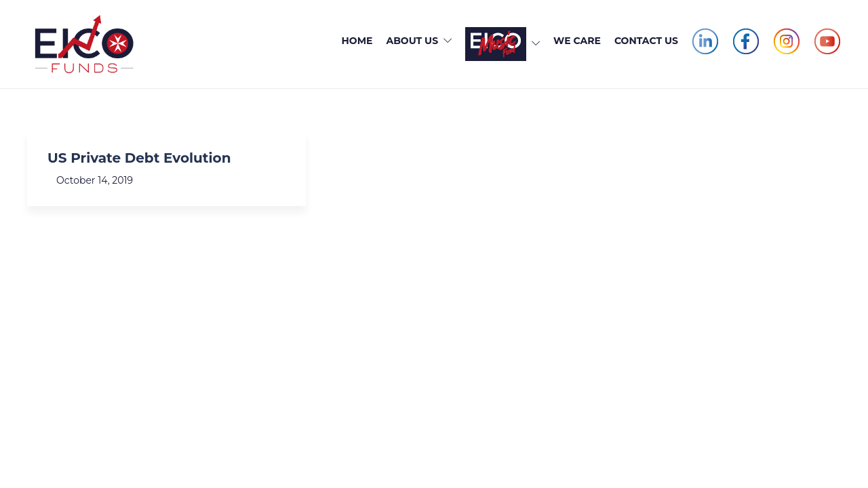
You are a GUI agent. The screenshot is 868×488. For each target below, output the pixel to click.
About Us (412, 41)
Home (357, 41)
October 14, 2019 (95, 180)
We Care (577, 41)
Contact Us (646, 41)
